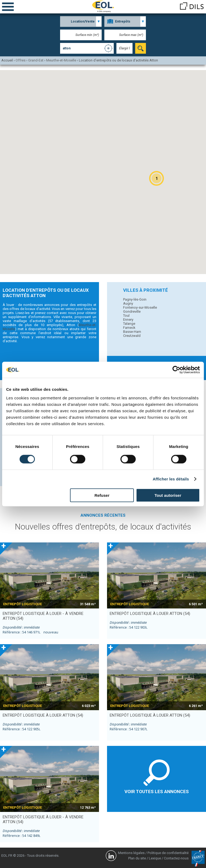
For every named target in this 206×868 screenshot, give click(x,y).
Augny (128, 303)
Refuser (102, 495)
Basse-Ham (132, 332)
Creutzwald (132, 336)
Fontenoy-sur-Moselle (140, 307)
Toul (126, 316)
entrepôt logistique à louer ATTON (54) (150, 614)
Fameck (129, 328)
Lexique (155, 858)
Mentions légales (131, 853)
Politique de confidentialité (168, 853)
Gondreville (132, 311)
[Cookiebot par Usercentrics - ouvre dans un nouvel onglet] (176, 370)
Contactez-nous (176, 858)
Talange (129, 324)
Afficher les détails (171, 479)
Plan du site (137, 858)
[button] (157, 178)
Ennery (128, 320)
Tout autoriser (168, 495)
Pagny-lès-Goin (135, 299)
